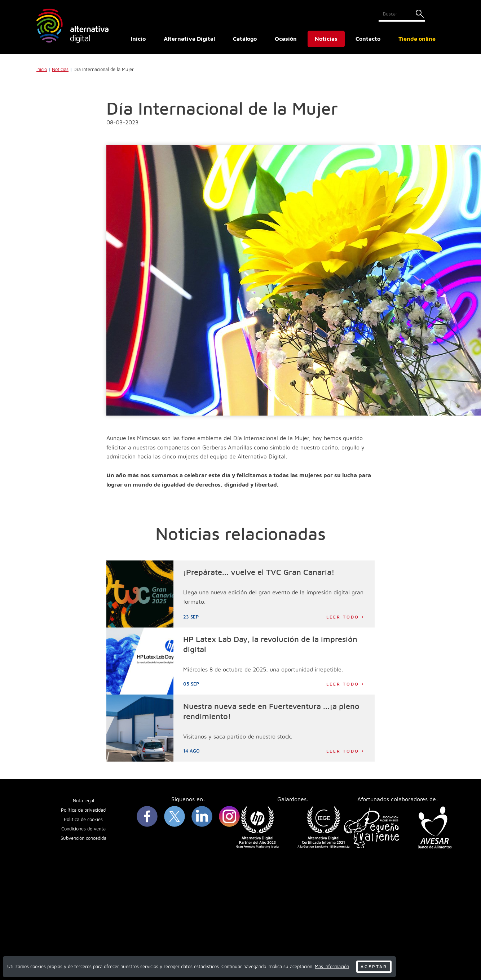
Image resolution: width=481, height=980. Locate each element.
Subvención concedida (83, 838)
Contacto (368, 39)
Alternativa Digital (189, 39)
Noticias (326, 39)
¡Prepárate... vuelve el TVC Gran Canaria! (259, 572)
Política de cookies (83, 819)
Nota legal (83, 801)
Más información (332, 966)
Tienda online (417, 39)
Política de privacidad (83, 810)
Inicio (138, 39)
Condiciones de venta (83, 829)
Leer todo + (346, 617)
